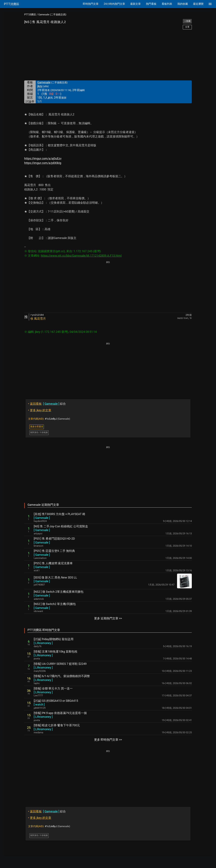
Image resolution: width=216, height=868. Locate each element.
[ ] (42, 518)
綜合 (47, 404)
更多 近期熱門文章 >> (108, 618)
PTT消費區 (30, 15)
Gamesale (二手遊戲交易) (52, 15)
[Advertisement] (108, 55)
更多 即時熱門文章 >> (108, 740)
